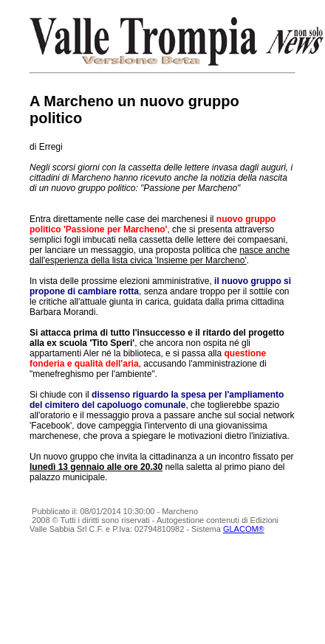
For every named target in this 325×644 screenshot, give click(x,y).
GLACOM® (244, 529)
